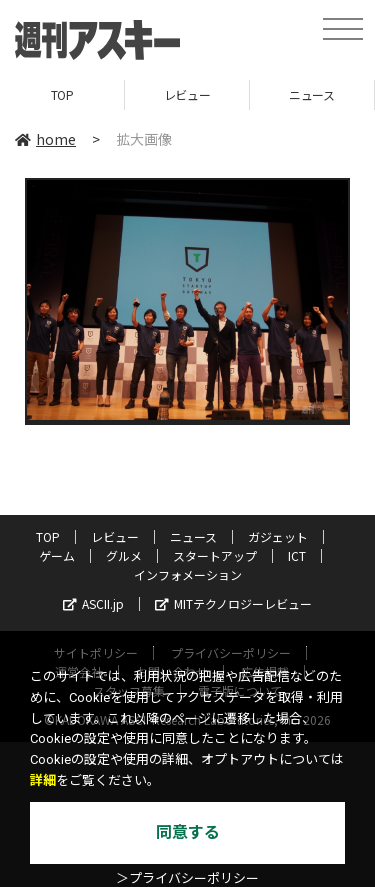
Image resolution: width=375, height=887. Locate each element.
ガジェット (278, 536)
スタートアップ (215, 555)
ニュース (311, 94)
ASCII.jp (93, 603)
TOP (62, 94)
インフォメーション (188, 574)
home (45, 139)
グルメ (124, 555)
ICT (297, 555)
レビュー (187, 94)
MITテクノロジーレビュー (233, 603)
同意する (188, 832)
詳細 (43, 780)
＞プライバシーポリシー (187, 878)
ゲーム (57, 555)
